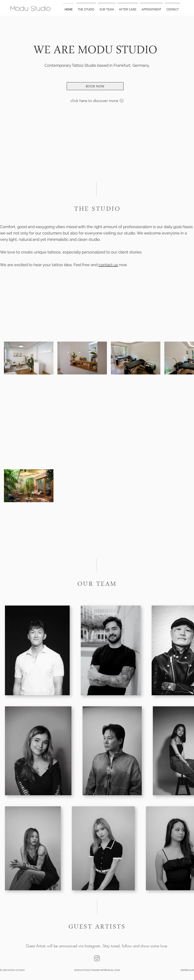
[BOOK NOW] (95, 86)
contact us (108, 265)
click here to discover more (95, 101)
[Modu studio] (97, 958)
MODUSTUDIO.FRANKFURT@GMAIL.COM (97, 970)
